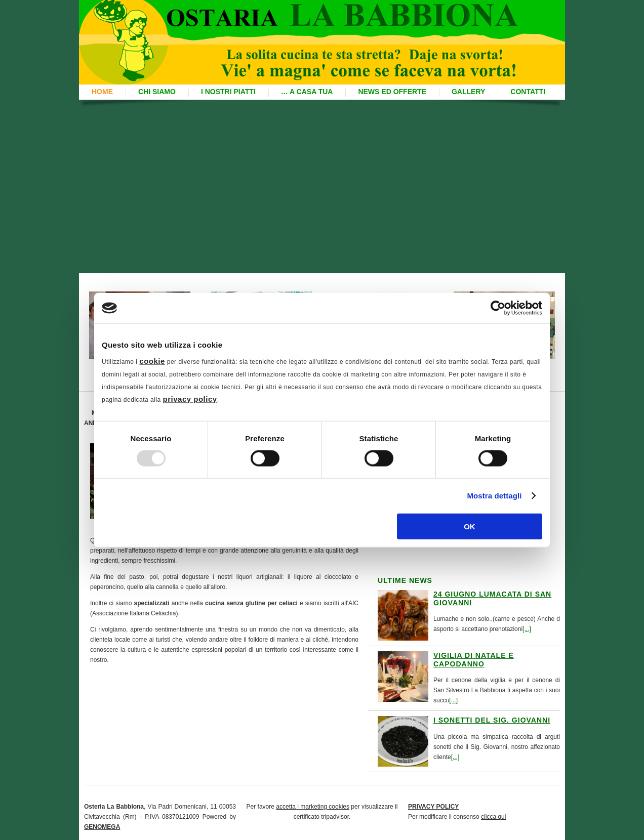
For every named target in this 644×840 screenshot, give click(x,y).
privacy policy (190, 398)
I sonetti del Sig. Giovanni (492, 720)
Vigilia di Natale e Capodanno (474, 660)
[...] (527, 629)
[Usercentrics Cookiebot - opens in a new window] (498, 308)
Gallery (468, 92)
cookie (152, 361)
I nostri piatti (228, 92)
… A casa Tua (307, 92)
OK (470, 526)
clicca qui (493, 817)
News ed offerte (392, 92)
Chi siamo (157, 92)
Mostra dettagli (494, 496)
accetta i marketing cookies (313, 807)
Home (102, 92)
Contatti (528, 92)
